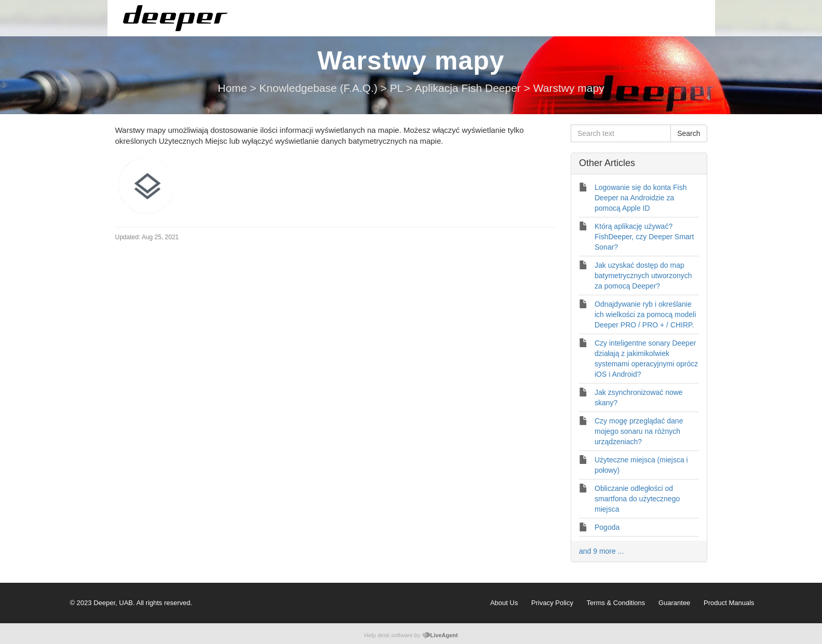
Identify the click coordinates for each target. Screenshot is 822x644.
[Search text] (621, 133)
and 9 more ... (601, 551)
